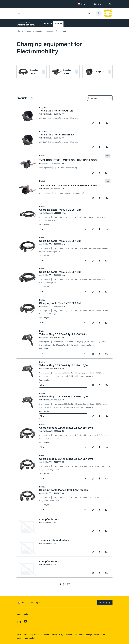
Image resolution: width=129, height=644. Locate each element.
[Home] (19, 31)
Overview (47, 24)
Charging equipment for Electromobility (39, 31)
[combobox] (98, 98)
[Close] (110, 4)
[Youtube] (25, 621)
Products (58, 24)
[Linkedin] (19, 621)
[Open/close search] (89, 13)
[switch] (94, 123)
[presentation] (95, 4)
